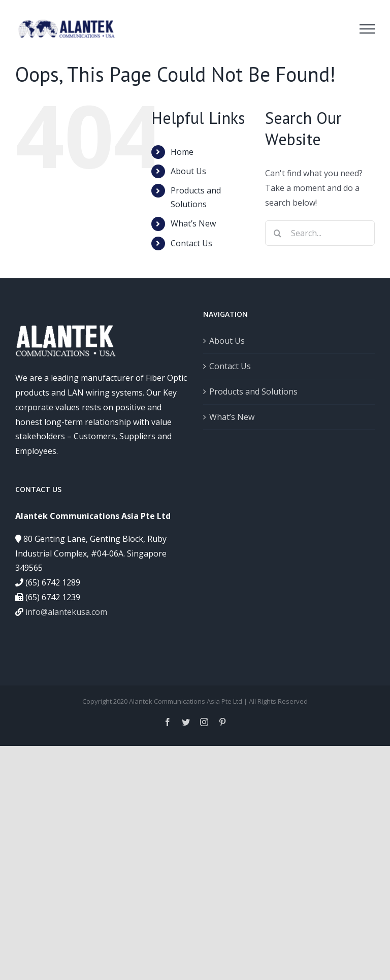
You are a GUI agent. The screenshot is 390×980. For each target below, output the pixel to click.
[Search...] (320, 233)
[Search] (278, 233)
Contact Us (191, 243)
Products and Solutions (253, 391)
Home (182, 152)
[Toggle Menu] (367, 29)
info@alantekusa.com (66, 612)
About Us (188, 171)
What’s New (193, 223)
